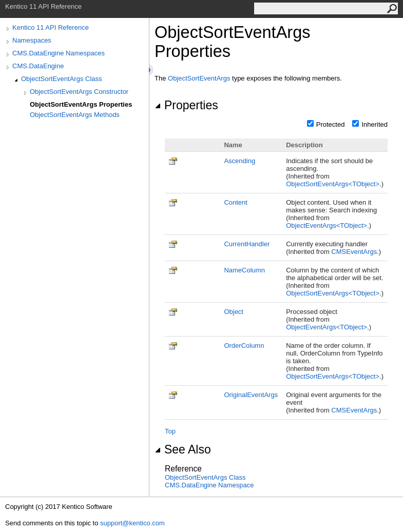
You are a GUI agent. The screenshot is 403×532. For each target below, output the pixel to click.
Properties (186, 105)
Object (234, 312)
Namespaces (32, 40)
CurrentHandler (247, 244)
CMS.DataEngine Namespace (209, 485)
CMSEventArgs (354, 252)
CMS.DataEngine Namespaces (59, 53)
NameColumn (244, 270)
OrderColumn (244, 346)
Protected (331, 124)
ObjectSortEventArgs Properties (81, 104)
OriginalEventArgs (251, 395)
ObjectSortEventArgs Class (62, 79)
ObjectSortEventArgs (199, 78)
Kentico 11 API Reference (51, 27)
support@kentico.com (132, 523)
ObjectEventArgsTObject (327, 225)
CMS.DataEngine (38, 66)
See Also (183, 449)
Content (236, 202)
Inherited (375, 124)
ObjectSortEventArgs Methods (75, 115)
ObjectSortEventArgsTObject (333, 184)
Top (170, 431)
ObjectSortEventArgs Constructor (79, 92)
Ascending (239, 161)
